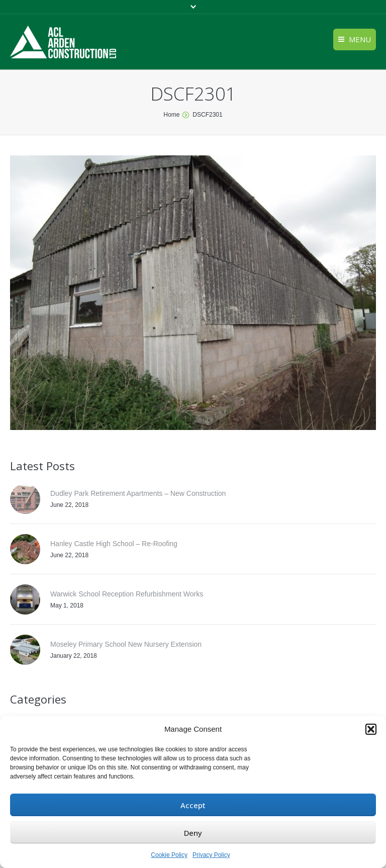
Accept (193, 805)
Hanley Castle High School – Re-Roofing (114, 544)
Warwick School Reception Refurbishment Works (127, 594)
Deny (193, 833)
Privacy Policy (211, 855)
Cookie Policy (169, 855)
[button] (371, 729)
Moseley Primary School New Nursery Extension (126, 644)
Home (171, 115)
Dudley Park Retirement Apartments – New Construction (138, 493)
